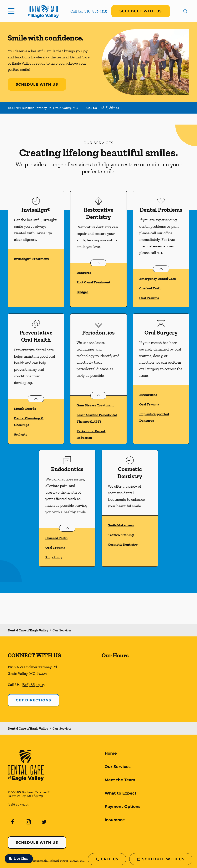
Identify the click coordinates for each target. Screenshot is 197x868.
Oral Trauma (149, 298)
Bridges (82, 292)
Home (111, 753)
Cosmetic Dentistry (123, 544)
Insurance (115, 820)
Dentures (84, 273)
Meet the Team (120, 780)
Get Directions (33, 700)
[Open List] (98, 263)
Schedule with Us (141, 11)
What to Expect (121, 793)
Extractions (148, 395)
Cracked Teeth (150, 288)
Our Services (118, 767)
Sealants (21, 434)
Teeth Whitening (121, 535)
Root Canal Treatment (93, 282)
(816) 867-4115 (112, 108)
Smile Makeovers (121, 525)
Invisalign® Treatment (31, 259)
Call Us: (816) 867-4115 (89, 11)
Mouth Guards (25, 409)
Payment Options (123, 806)
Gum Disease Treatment (95, 405)
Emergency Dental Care (158, 279)
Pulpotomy (54, 557)
